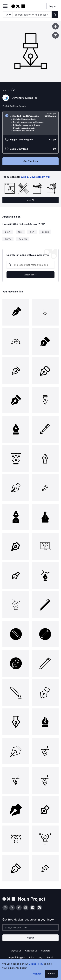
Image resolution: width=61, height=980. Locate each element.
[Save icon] (55, 26)
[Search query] (30, 265)
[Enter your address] (30, 927)
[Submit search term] (55, 15)
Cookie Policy (36, 964)
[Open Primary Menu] (5, 6)
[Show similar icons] (55, 35)
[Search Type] (8, 15)
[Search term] (32, 15)
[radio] (30, 123)
